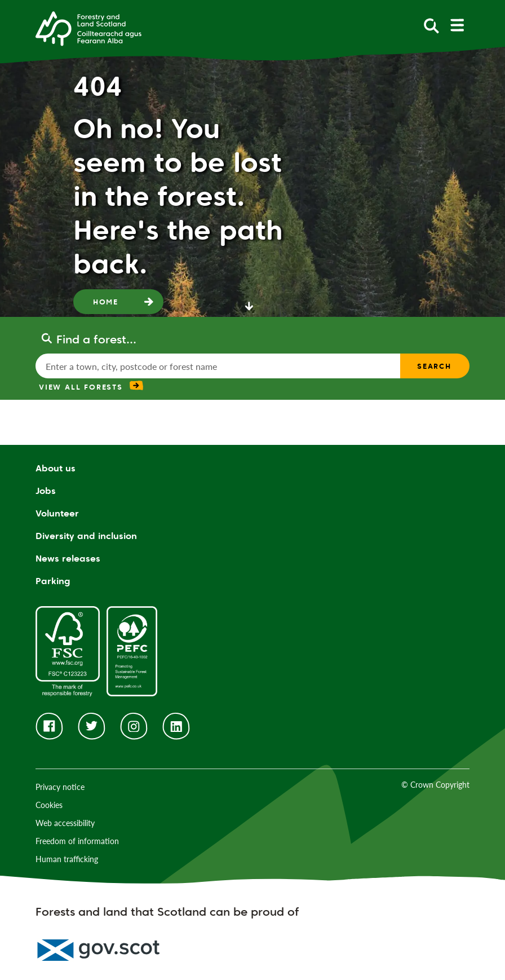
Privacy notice (60, 787)
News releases (68, 559)
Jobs (46, 491)
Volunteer (57, 513)
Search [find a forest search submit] (434, 366)
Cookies (49, 805)
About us (56, 468)
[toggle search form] (431, 25)
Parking (53, 581)
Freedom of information (77, 841)
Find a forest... (96, 339)
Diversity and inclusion (86, 536)
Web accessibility (65, 823)
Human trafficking (67, 859)
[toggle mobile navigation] (457, 25)
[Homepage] (88, 28)
